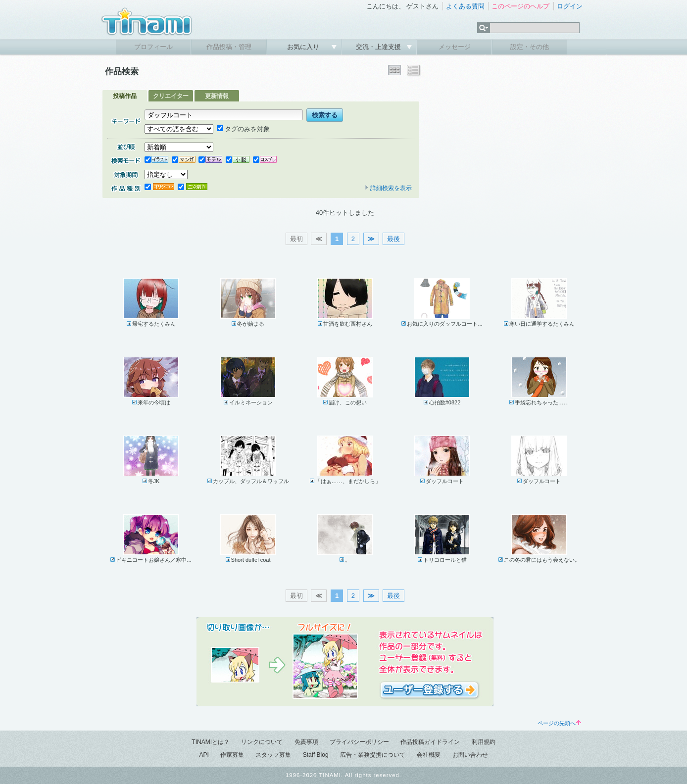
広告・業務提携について (373, 755)
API (204, 755)
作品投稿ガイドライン (430, 742)
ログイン (570, 6)
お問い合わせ (470, 755)
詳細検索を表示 (388, 188)
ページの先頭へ (559, 723)
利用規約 (484, 742)
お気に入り (304, 47)
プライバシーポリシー (359, 742)
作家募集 (232, 755)
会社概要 (429, 755)
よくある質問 (465, 6)
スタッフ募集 (273, 755)
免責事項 (306, 742)
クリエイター (171, 96)
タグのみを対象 (243, 129)
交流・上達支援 (379, 47)
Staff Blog (316, 755)
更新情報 (217, 96)
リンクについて (262, 742)
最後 (393, 239)
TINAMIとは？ (211, 742)
